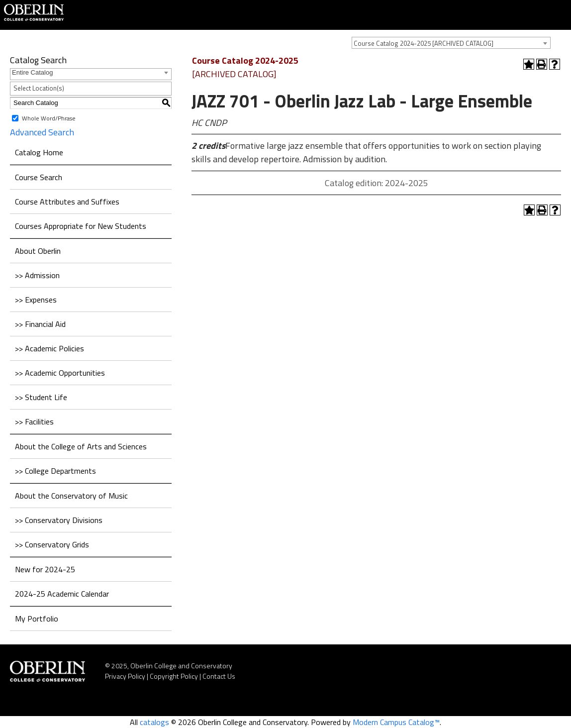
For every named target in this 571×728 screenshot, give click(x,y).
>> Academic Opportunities (60, 373)
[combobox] (451, 43)
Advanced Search (42, 132)
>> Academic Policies (49, 348)
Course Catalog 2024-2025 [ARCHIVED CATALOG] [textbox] (424, 43)
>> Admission (37, 275)
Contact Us (219, 676)
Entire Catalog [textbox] (32, 72)
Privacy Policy (125, 676)
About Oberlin (38, 251)
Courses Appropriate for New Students (81, 226)
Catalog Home (39, 152)
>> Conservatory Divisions (59, 520)
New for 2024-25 (45, 569)
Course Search (39, 177)
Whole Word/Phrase (49, 118)
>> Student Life (41, 397)
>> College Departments (55, 471)
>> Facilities (34, 421)
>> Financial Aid (40, 324)
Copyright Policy (174, 676)
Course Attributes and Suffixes (67, 202)
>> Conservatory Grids (52, 544)
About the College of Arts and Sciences (81, 446)
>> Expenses (36, 300)
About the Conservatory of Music (71, 496)
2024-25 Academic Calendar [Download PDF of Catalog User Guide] (62, 594)
